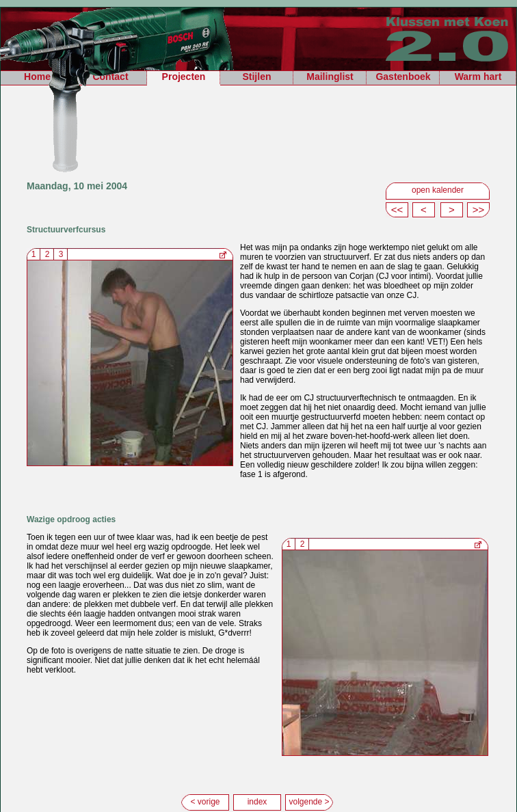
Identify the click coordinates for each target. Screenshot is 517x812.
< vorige (205, 802)
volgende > (309, 802)
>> (479, 209)
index (257, 802)
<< (397, 209)
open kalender (438, 190)
